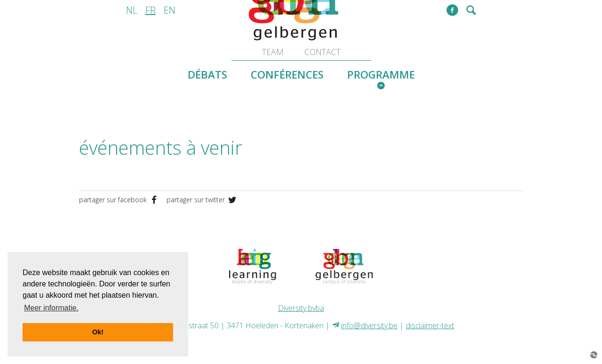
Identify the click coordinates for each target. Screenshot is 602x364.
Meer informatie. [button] (51, 308)
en (170, 10)
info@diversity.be (369, 325)
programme (381, 75)
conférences (287, 75)
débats (207, 75)
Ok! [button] (98, 332)
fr (150, 10)
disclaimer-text (430, 325)
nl (132, 10)
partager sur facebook (120, 200)
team (273, 52)
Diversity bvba (301, 308)
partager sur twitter (202, 200)
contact (322, 52)
